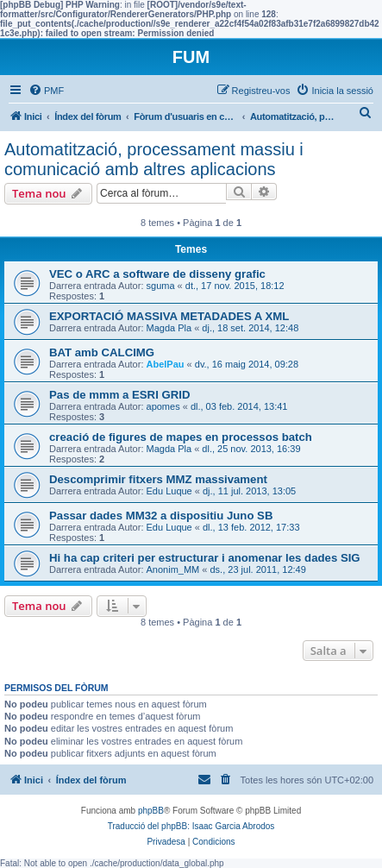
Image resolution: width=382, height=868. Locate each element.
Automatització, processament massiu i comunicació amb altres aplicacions (154, 159)
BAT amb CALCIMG (102, 352)
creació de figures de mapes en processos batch (181, 437)
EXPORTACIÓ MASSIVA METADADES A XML (169, 316)
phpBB (151, 811)
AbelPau (166, 364)
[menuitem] (46, 91)
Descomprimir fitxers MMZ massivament (158, 479)
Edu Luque (169, 491)
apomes (163, 406)
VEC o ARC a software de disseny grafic (157, 274)
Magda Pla (169, 328)
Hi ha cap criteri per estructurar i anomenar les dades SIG (205, 558)
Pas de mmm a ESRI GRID (119, 395)
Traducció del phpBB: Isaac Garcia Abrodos (191, 826)
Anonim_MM (173, 569)
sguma (161, 286)
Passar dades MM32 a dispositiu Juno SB (161, 516)
